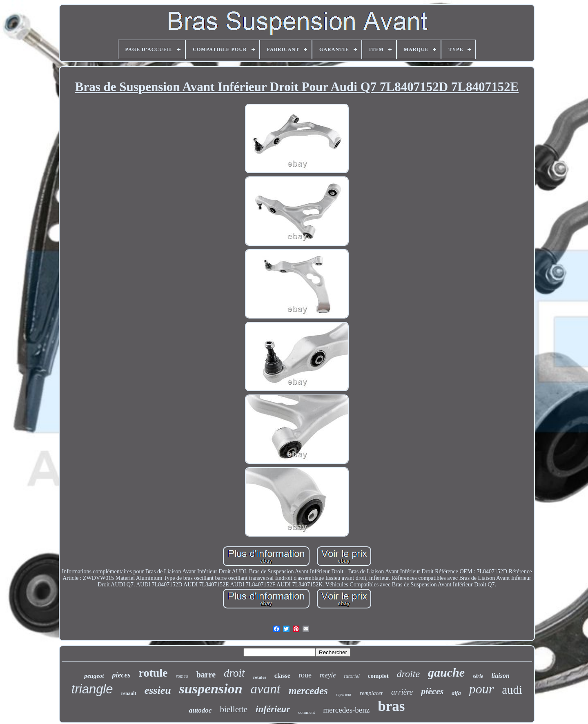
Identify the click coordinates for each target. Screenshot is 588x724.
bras (391, 706)
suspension (211, 689)
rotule (153, 673)
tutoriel (352, 676)
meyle (328, 675)
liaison (500, 676)
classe (282, 676)
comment (306, 712)
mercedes (308, 691)
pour (481, 689)
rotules (260, 677)
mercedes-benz (346, 710)
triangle (92, 689)
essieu (158, 690)
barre (206, 675)
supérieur (344, 694)
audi (512, 690)
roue (305, 675)
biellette (234, 709)
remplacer (371, 693)
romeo (182, 676)
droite (408, 674)
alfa (456, 693)
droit (234, 673)
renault (129, 693)
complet (378, 676)
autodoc (200, 710)
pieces (121, 675)
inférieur (273, 709)
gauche (446, 672)
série (478, 676)
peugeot (94, 676)
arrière (402, 692)
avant (266, 689)
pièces (432, 691)
